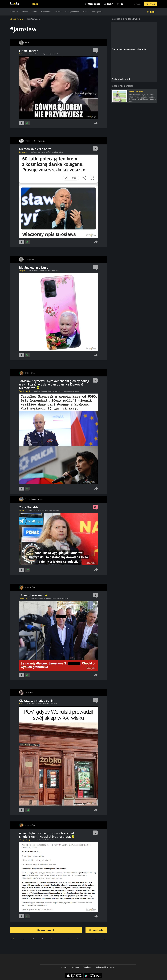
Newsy (86, 12)
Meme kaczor (28, 51)
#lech (36, 840)
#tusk (36, 510)
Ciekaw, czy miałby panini (37, 701)
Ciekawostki (46, 12)
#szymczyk (58, 391)
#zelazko (34, 152)
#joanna (51, 391)
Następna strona (46, 930)
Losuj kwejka (96, 930)
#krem (51, 152)
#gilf (47, 152)
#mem (31, 271)
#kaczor (31, 54)
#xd (58, 54)
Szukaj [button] (152, 12)
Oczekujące (94, 4)
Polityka (58, 12)
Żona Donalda (29, 507)
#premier (49, 510)
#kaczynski (39, 54)
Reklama (75, 967)
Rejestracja (150, 4)
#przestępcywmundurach (71, 391)
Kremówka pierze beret (35, 149)
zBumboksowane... (33, 595)
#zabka (35, 704)
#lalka (40, 704)
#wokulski (54, 704)
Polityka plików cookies (106, 967)
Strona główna (17, 19)
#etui (50, 271)
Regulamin (87, 967)
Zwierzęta (14, 12)
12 (13, 939)
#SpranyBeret (59, 152)
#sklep (29, 704)
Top (121, 4)
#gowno (46, 54)
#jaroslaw (53, 54)
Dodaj (35, 4)
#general (40, 599)
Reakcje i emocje (72, 12)
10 (33, 939)
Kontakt (64, 967)
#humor (30, 510)
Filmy (110, 4)
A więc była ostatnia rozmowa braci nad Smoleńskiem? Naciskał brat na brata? (47, 835)
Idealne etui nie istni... (34, 268)
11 (23, 939)
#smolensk (42, 840)
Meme (21, 704)
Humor (25, 12)
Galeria (34, 12)
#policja (37, 391)
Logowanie (137, 4)
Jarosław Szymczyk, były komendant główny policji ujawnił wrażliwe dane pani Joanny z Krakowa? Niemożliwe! (54, 384)
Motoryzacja (97, 12)
